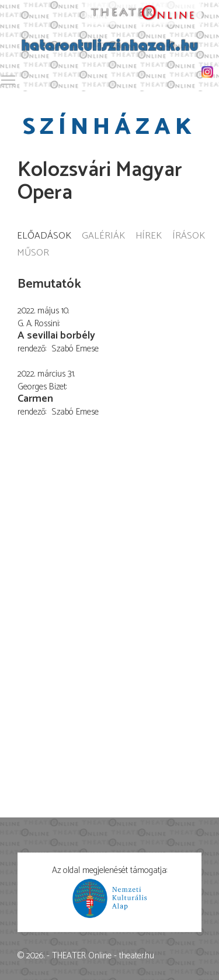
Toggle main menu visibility (9, 78)
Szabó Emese (75, 349)
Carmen (35, 399)
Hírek (149, 237)
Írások (189, 237)
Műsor (33, 253)
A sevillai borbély (56, 336)
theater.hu (137, 956)
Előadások (44, 237)
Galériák (103, 237)
